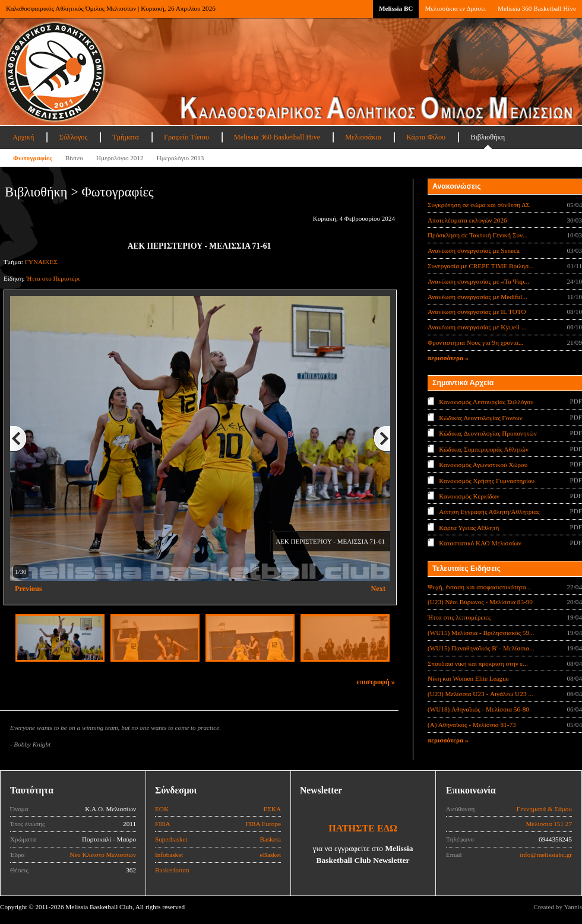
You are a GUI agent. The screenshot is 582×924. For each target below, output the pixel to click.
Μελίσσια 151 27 (549, 824)
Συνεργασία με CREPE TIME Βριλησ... (481, 266)
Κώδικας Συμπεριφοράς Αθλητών (484, 449)
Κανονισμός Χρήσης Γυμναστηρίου (487, 480)
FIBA (163, 824)
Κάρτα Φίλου (426, 137)
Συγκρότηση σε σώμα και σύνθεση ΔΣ (479, 205)
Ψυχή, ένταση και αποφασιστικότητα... (479, 587)
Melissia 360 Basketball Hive (537, 8)
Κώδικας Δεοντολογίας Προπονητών (488, 433)
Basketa (271, 839)
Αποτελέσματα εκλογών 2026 (467, 220)
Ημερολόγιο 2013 (181, 158)
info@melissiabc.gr (546, 855)
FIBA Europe (263, 824)
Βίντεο (74, 158)
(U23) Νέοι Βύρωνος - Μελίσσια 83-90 (480, 602)
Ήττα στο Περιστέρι (53, 278)
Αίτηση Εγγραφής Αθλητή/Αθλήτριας (489, 512)
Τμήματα (126, 137)
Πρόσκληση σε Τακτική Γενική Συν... (477, 235)
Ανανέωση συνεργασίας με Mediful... (477, 297)
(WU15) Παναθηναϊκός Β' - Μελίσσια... (481, 648)
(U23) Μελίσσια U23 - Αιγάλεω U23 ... (480, 694)
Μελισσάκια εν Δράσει (455, 8)
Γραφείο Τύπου (186, 137)
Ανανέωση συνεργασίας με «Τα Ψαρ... (478, 281)
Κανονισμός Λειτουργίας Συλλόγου (486, 402)
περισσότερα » (448, 358)
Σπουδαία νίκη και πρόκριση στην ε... (478, 663)
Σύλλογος (73, 137)
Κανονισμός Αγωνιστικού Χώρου (483, 465)
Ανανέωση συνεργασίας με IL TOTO (477, 312)
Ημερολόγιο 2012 (120, 158)
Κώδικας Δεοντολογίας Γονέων (480, 417)
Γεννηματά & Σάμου (544, 809)
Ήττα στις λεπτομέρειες (459, 617)
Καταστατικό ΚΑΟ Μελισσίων (480, 543)
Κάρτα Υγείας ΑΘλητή (469, 528)
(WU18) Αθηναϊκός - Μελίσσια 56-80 (478, 709)
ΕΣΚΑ (272, 809)
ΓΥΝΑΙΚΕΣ (41, 262)
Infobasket (169, 855)
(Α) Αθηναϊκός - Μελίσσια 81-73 (472, 725)
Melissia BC (396, 8)
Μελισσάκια (363, 137)
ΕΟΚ (162, 809)
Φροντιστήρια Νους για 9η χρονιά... (475, 342)
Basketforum (172, 870)
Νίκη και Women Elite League (468, 678)
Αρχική (23, 137)
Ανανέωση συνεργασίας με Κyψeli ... (477, 327)
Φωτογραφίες (33, 158)
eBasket (271, 855)
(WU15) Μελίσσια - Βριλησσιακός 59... (481, 633)
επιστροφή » (376, 682)
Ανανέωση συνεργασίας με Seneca (474, 250)
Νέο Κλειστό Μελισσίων (103, 855)
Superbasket (171, 839)
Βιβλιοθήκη (488, 137)
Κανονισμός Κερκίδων (469, 496)
